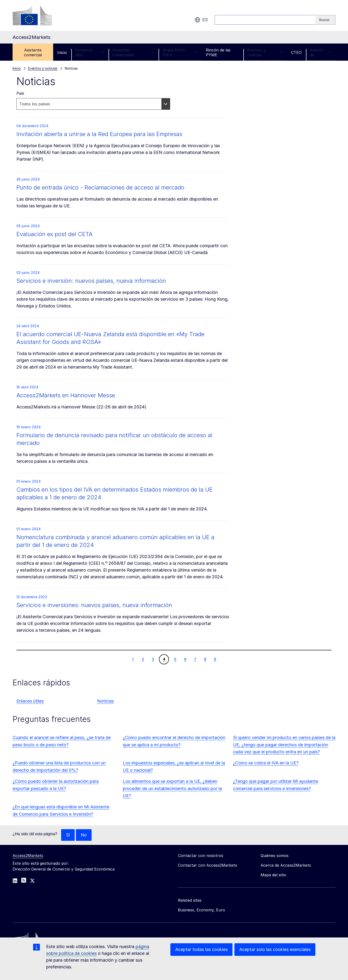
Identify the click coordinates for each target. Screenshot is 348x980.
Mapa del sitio (273, 875)
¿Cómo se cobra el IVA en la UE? (266, 763)
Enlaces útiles (30, 701)
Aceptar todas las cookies (201, 949)
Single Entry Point (180, 52)
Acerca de (321, 52)
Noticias (105, 701)
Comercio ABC (90, 52)
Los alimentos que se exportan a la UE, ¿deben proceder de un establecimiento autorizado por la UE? (172, 788)
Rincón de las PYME (218, 52)
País (20, 93)
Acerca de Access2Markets (286, 865)
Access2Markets (28, 856)
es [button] (201, 20)
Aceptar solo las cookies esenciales (275, 949)
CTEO (296, 52)
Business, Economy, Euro (201, 910)
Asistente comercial (33, 52)
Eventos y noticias (265, 52)
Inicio (62, 52)
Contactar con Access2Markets (207, 865)
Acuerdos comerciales (133, 52)
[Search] (325, 20)
